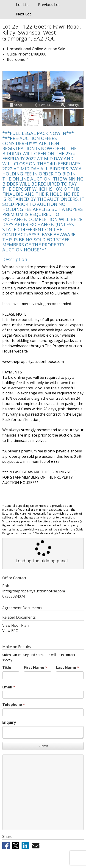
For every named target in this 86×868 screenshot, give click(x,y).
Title (7, 667)
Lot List (22, 5)
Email (7, 687)
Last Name (66, 667)
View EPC (10, 631)
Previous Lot (49, 5)
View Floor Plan (15, 625)
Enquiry (9, 722)
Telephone (12, 705)
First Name (34, 667)
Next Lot (24, 14)
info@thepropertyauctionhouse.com (34, 591)
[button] (36, 105)
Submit (43, 746)
